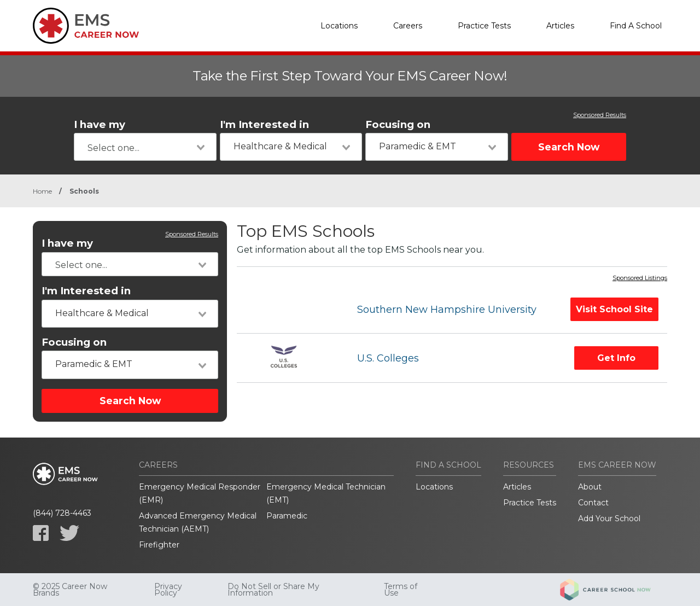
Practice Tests (484, 26)
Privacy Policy (168, 590)
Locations (339, 26)
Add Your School (609, 518)
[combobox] (145, 147)
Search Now (569, 147)
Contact (593, 503)
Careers (408, 26)
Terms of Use (401, 590)
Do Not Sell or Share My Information (273, 590)
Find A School (636, 26)
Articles (560, 26)
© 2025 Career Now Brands (70, 590)
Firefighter (159, 545)
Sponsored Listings (640, 278)
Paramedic (287, 516)
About (590, 487)
